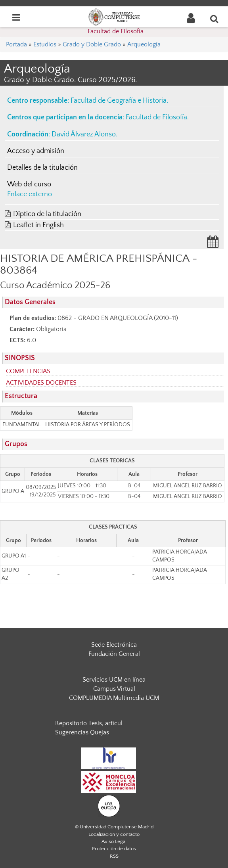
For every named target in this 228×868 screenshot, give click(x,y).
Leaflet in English (38, 225)
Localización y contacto (114, 834)
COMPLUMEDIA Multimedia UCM (114, 698)
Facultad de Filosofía (116, 31)
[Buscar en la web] (215, 19)
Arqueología (144, 44)
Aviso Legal (114, 841)
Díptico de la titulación (47, 214)
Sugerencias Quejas (82, 732)
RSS (114, 856)
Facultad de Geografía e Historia (119, 101)
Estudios (45, 44)
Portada (16, 44)
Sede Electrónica (114, 645)
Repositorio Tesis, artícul (89, 723)
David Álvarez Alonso (84, 134)
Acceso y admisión (36, 151)
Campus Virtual (114, 689)
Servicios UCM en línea (114, 680)
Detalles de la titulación (42, 168)
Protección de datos (114, 849)
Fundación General (114, 654)
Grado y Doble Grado (92, 44)
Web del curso (29, 184)
